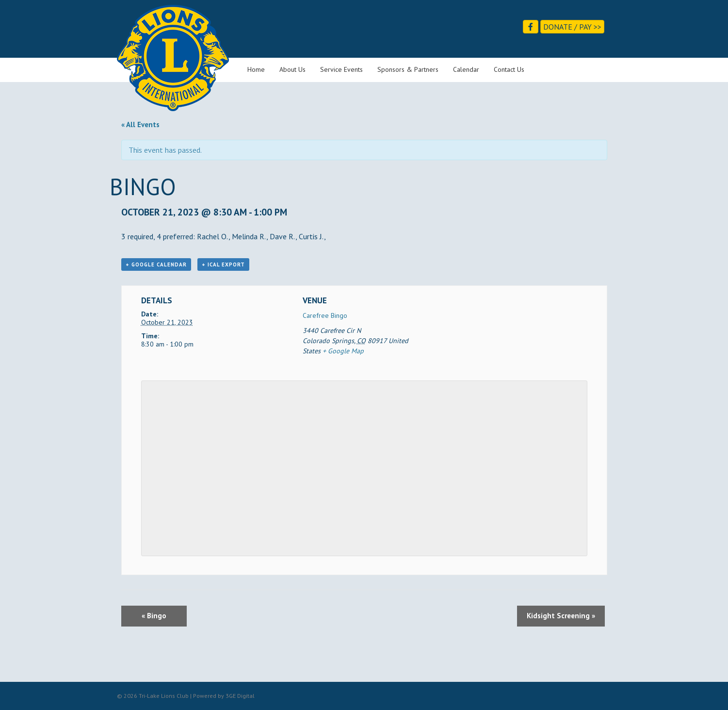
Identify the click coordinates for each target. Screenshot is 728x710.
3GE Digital (240, 696)
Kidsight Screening (561, 616)
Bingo (154, 616)
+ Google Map (343, 351)
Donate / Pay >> (572, 27)
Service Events (341, 69)
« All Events (140, 124)
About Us (292, 69)
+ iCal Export (223, 264)
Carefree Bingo (325, 315)
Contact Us (509, 69)
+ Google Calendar (156, 264)
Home (256, 69)
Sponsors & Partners (408, 69)
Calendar (466, 69)
